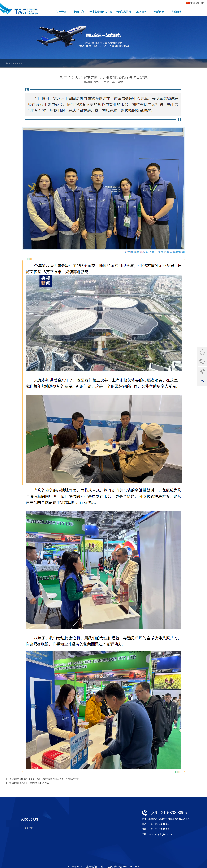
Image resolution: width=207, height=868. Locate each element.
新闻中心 (79, 12)
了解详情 (29, 828)
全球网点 (159, 12)
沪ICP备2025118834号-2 (126, 867)
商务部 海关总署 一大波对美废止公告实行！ (32, 783)
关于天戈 (61, 12)
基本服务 (141, 12)
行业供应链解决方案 (101, 12)
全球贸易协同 (123, 12)
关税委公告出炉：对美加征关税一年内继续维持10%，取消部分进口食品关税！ (47, 779)
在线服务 (177, 12)
